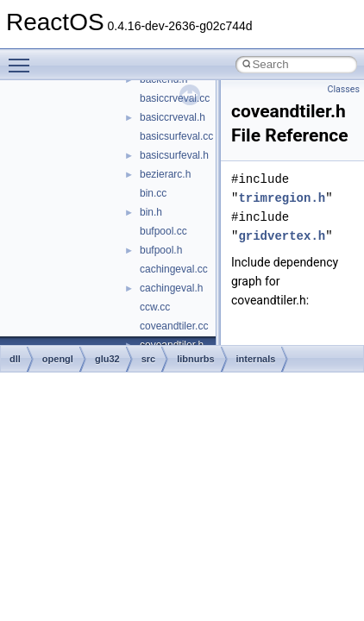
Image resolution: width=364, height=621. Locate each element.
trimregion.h (282, 198)
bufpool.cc (163, 231)
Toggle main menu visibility (23, 58)
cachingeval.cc (174, 269)
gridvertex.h (282, 236)
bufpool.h (161, 250)
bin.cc (153, 193)
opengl (58, 359)
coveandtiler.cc (174, 326)
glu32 (107, 359)
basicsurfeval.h (174, 155)
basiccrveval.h (173, 117)
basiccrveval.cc (175, 98)
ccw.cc (155, 307)
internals (256, 359)
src (149, 359)
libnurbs (195, 359)
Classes (344, 89)
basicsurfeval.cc (176, 136)
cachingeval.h (171, 288)
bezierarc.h (165, 174)
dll (15, 359)
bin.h (151, 212)
